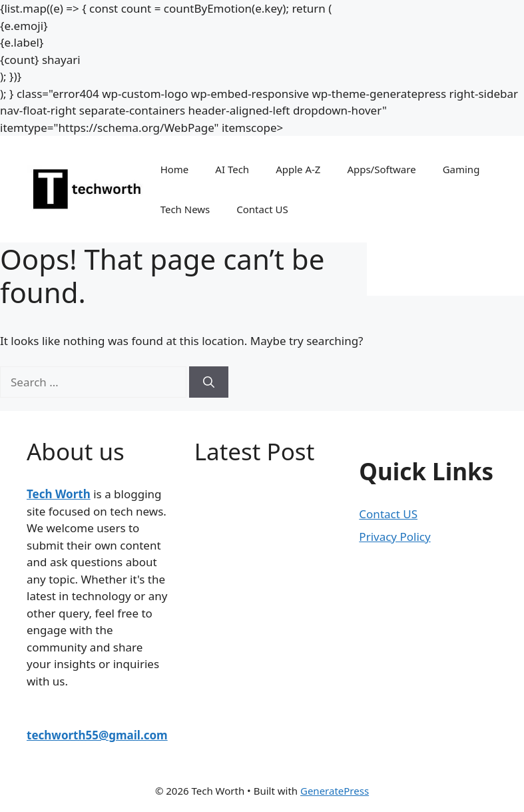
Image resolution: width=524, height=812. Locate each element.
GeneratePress (335, 791)
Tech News (185, 209)
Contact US (262, 209)
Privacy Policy (394, 537)
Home (175, 169)
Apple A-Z (298, 169)
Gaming (461, 169)
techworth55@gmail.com (97, 735)
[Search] (209, 382)
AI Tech (232, 169)
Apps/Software (381, 169)
